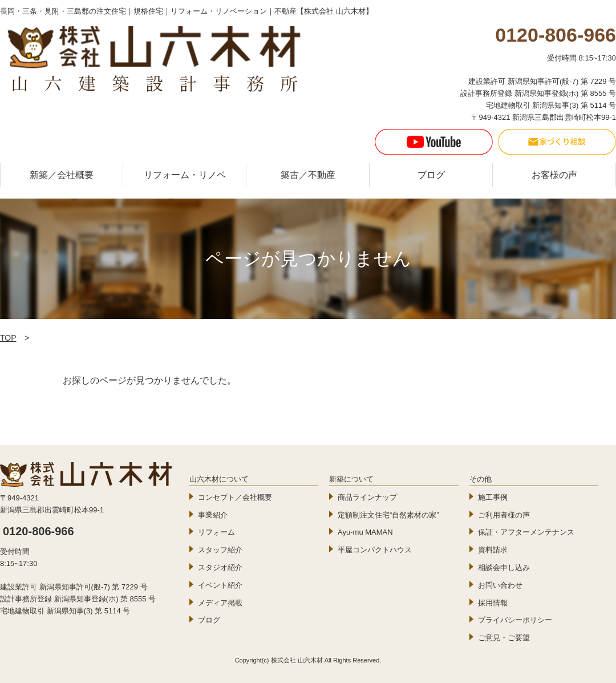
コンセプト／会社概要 (235, 497)
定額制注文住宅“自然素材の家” (388, 515)
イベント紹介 (220, 585)
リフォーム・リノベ (185, 175)
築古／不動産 (308, 175)
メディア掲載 (220, 603)
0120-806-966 (38, 531)
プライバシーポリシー (515, 620)
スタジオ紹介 (220, 567)
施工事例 (493, 497)
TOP (8, 338)
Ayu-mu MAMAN (365, 532)
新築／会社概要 (62, 175)
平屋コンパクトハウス (375, 550)
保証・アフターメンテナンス (526, 532)
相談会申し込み (504, 567)
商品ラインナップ (367, 497)
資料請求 (493, 550)
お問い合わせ (500, 585)
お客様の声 (554, 175)
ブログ (431, 175)
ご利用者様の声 (504, 515)
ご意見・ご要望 (504, 638)
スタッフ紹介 (220, 550)
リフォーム (216, 532)
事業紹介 (213, 515)
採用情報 (493, 603)
